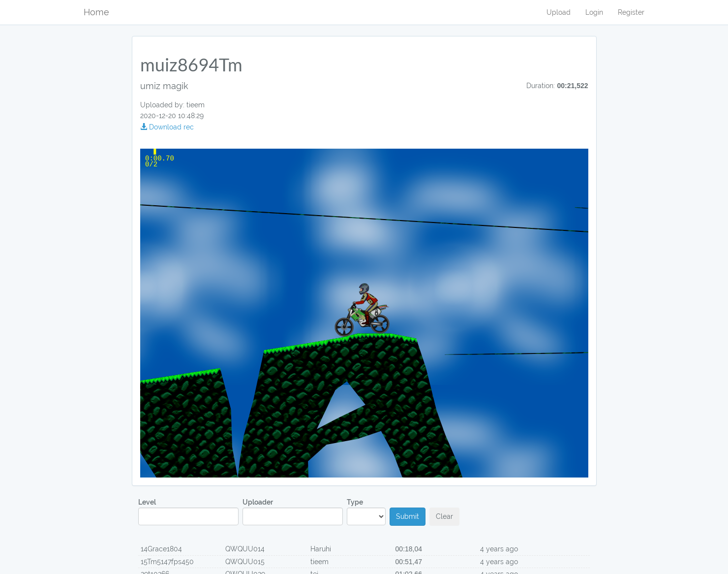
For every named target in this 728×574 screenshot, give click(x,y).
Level (188, 512)
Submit (408, 516)
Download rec (167, 127)
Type (366, 512)
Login (594, 12)
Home (96, 12)
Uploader (293, 512)
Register (631, 12)
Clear (444, 516)
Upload (559, 12)
